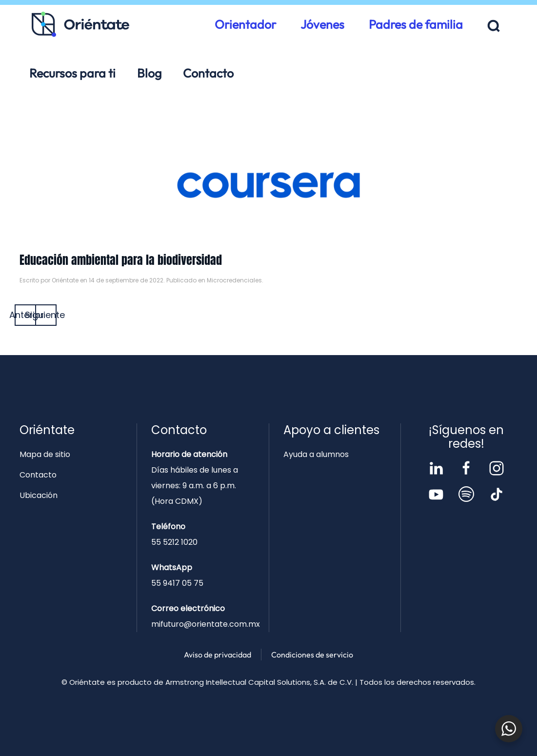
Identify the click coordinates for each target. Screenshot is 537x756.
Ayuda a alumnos (316, 454)
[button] (494, 26)
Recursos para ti (72, 73)
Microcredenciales (234, 280)
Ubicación (39, 495)
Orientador (245, 24)
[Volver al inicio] (80, 24)
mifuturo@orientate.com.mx (206, 624)
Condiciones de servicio (312, 655)
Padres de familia (416, 24)
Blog (149, 73)
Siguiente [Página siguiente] (46, 315)
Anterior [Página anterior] (25, 315)
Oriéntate (65, 280)
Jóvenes (322, 24)
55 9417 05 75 (177, 583)
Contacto (208, 73)
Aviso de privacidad (218, 655)
